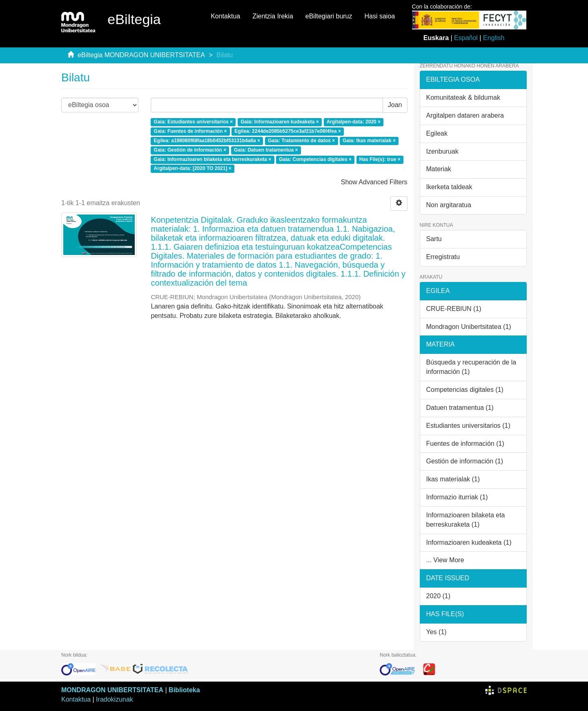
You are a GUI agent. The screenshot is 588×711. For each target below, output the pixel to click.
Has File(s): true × (380, 159)
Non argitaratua (449, 205)
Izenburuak (442, 151)
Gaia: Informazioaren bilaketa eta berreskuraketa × (213, 159)
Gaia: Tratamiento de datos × (301, 141)
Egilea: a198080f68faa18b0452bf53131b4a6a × (207, 141)
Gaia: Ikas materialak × (369, 141)
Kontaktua (225, 16)
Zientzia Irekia (273, 16)
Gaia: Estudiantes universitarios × (194, 122)
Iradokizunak (115, 699)
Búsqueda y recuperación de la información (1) (471, 367)
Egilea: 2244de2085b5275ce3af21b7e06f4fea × (288, 131)
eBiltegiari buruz (329, 16)
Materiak (439, 169)
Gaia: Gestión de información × (190, 150)
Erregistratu (443, 257)
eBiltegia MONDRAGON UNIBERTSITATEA (141, 55)
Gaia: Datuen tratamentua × (266, 150)
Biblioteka (184, 690)
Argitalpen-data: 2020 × (354, 122)
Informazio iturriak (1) (457, 497)
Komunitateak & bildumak (463, 97)
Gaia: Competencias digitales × (315, 159)
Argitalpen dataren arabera (465, 115)
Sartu (434, 239)
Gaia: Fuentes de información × (190, 131)
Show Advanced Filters (374, 182)
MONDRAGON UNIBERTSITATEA (112, 690)
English (494, 38)
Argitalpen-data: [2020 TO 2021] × (193, 169)
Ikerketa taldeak (449, 187)
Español (466, 38)
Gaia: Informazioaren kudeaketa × (280, 122)
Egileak (437, 133)
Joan (395, 105)
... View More (445, 560)
